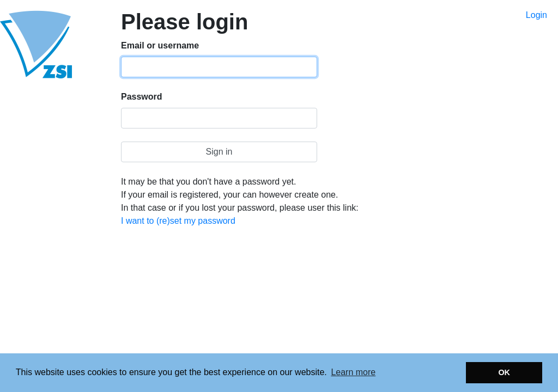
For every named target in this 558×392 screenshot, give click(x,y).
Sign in (219, 152)
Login (536, 15)
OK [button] (504, 372)
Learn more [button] (353, 372)
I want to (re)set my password (178, 221)
